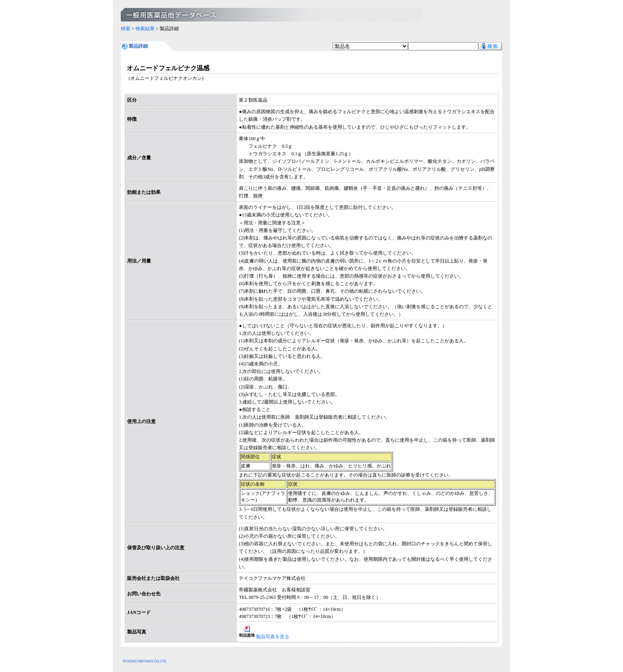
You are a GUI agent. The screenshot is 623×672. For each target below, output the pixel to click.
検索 (126, 29)
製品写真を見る (264, 637)
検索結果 (145, 29)
